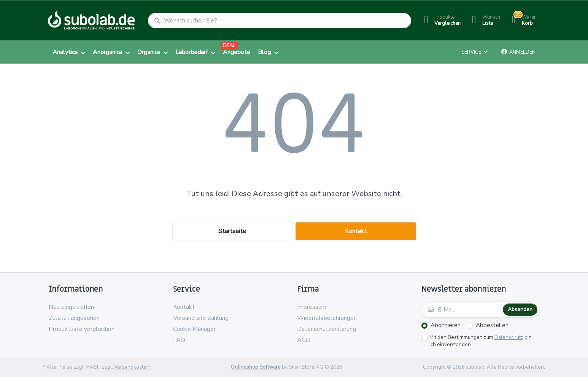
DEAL (229, 46)
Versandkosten (132, 367)
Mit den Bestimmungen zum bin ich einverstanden (481, 341)
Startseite (232, 231)
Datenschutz (509, 337)
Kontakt (356, 231)
